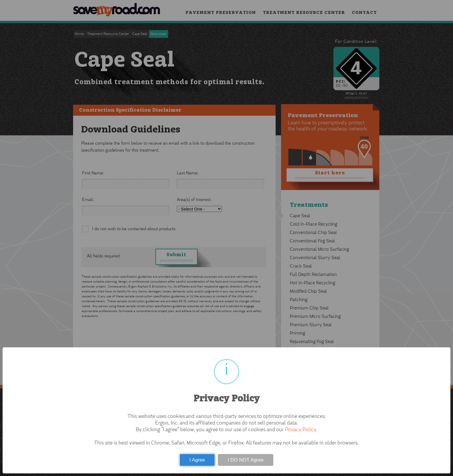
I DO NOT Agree (246, 460)
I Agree (197, 460)
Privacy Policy (300, 430)
